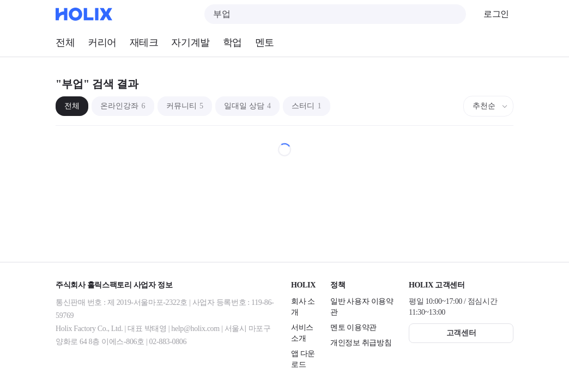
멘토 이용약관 (353, 327)
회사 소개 (303, 307)
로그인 (496, 14)
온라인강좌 (123, 106)
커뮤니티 (185, 106)
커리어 (102, 42)
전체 (65, 42)
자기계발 (190, 42)
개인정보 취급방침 (361, 343)
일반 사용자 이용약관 (362, 307)
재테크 (144, 42)
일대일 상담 (247, 106)
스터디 (307, 106)
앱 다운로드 (303, 359)
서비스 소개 (302, 333)
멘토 (265, 42)
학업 (232, 42)
